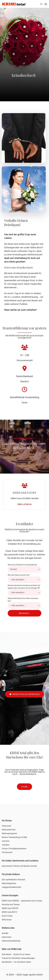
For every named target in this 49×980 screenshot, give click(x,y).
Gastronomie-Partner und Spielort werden (19, 866)
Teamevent (6, 826)
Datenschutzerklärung (11, 941)
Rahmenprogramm (9, 833)
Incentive (6, 841)
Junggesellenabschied (11, 887)
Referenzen (7, 920)
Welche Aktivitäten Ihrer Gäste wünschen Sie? (24, 603)
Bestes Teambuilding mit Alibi (14, 837)
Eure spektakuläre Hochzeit (13, 880)
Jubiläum (6, 845)
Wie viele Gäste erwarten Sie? (24, 578)
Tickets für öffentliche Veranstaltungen (18, 958)
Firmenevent (7, 852)
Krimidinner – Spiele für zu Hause (16, 954)
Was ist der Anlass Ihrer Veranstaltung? (24, 568)
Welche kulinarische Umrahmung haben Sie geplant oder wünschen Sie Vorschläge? (24, 590)
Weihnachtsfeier (9, 830)
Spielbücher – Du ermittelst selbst (16, 962)
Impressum (7, 937)
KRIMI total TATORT (10, 908)
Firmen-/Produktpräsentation (14, 849)
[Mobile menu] (46, 4)
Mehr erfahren (25, 504)
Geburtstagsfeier (9, 883)
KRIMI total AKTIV (9, 912)
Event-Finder (7, 916)
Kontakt (5, 933)
